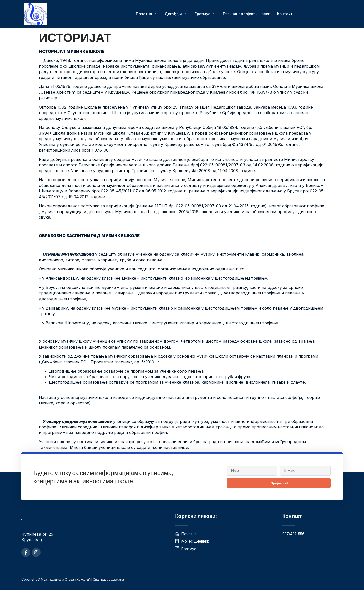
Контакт (285, 14)
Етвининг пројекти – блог (246, 14)
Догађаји (174, 14)
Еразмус (204, 14)
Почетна (145, 14)
